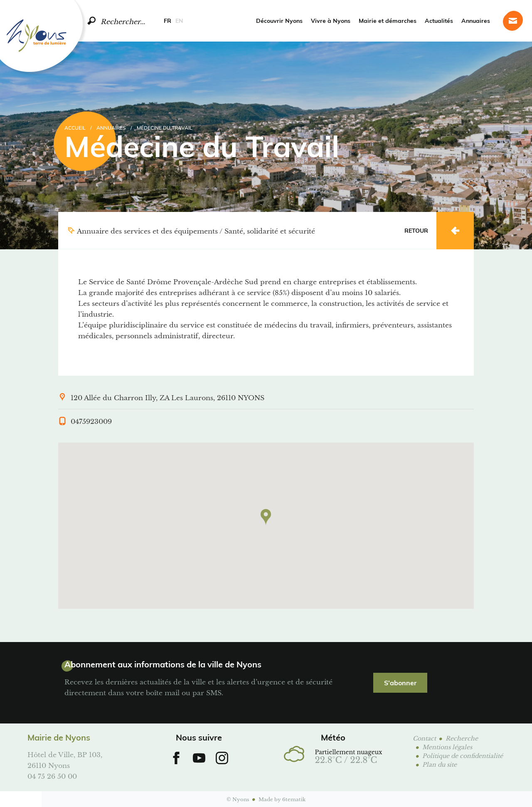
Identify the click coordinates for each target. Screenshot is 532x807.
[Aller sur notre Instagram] (222, 758)
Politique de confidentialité (463, 755)
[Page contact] (513, 21)
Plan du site (440, 764)
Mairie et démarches (388, 21)
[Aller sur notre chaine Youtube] (199, 758)
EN (179, 21)
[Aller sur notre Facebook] (176, 758)
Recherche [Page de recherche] (462, 738)
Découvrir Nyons (279, 21)
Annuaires (476, 21)
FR (167, 21)
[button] (266, 517)
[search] (91, 21)
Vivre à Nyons (331, 21)
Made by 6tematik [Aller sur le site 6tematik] (282, 799)
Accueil (75, 128)
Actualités (439, 21)
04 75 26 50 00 (52, 776)
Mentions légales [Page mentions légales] (447, 747)
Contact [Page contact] (424, 738)
